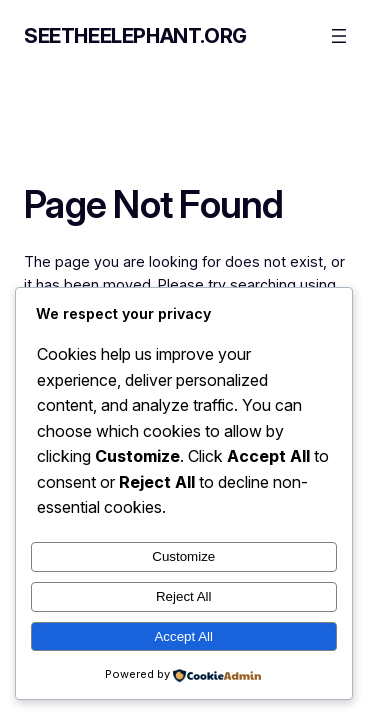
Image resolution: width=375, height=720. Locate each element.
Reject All (184, 596)
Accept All (183, 636)
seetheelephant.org (135, 36)
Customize (183, 556)
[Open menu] (339, 36)
